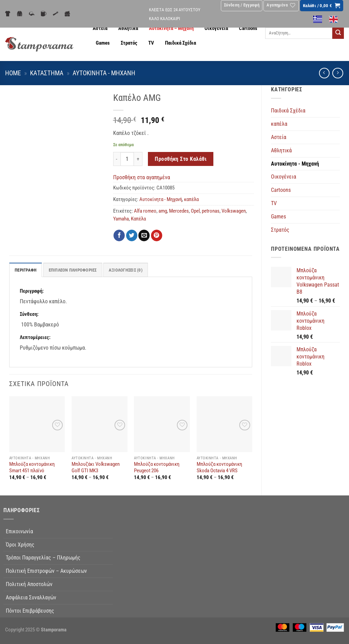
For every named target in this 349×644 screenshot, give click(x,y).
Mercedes (179, 211)
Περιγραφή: (32, 291)
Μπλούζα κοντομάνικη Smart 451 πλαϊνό (32, 467)
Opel (195, 211)
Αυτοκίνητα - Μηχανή (104, 73)
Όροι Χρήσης (20, 545)
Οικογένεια (216, 28)
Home (13, 73)
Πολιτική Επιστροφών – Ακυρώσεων (46, 571)
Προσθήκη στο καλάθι (181, 159)
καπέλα (279, 124)
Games (103, 43)
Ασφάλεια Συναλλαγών (31, 597)
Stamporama (54, 630)
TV (151, 43)
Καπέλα (138, 219)
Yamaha (121, 219)
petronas (211, 211)
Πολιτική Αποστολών (29, 584)
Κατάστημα (47, 73)
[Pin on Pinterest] (157, 235)
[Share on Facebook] (119, 235)
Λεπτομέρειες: (35, 338)
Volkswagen (234, 211)
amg (163, 211)
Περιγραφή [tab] (26, 270)
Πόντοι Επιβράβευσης (30, 611)
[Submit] (338, 33)
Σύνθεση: (29, 314)
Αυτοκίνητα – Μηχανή (171, 28)
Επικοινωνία (19, 531)
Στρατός (129, 43)
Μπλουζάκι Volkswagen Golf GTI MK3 (96, 467)
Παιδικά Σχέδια (180, 43)
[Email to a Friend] (144, 235)
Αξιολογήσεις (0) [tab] (126, 270)
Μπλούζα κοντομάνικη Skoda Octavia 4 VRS (219, 467)
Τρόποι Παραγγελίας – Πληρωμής (43, 558)
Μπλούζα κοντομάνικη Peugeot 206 (157, 467)
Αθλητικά (128, 28)
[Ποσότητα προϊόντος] (127, 159)
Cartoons (248, 28)
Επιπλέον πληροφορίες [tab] (73, 270)
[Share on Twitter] (132, 235)
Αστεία (100, 28)
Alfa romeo (145, 211)
